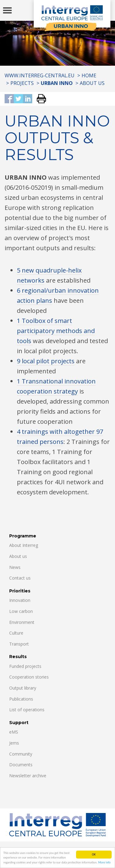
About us (92, 83)
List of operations (27, 710)
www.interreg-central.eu (40, 75)
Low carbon (21, 611)
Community (21, 754)
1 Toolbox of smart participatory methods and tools (56, 331)
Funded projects (25, 666)
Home (89, 75)
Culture (16, 633)
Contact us (20, 578)
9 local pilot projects (46, 361)
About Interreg (24, 545)
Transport (19, 644)
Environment (22, 622)
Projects (22, 83)
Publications (21, 699)
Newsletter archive (28, 776)
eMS (14, 732)
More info (104, 864)
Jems (14, 743)
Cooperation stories (29, 677)
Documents (21, 765)
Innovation (20, 600)
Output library (23, 688)
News (15, 567)
